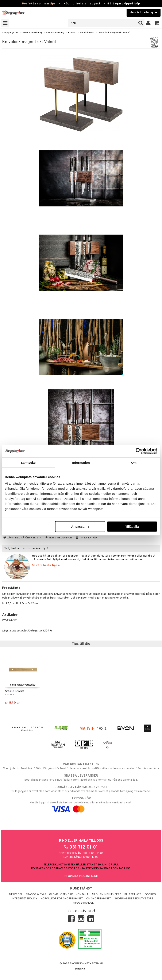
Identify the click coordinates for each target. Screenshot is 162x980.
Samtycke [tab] (28, 462)
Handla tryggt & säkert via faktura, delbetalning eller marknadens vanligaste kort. (81, 804)
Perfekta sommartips (39, 4)
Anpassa (80, 526)
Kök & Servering (55, 33)
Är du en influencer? (106, 895)
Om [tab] (134, 462)
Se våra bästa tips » (46, 565)
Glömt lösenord (61, 895)
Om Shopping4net (99, 899)
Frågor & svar (36, 895)
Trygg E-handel (82, 903)
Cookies (150, 895)
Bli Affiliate (133, 895)
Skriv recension (59, 538)
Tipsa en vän (87, 538)
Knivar (72, 33)
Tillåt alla (132, 526)
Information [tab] (81, 462)
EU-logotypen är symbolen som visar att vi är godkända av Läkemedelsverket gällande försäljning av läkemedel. (81, 789)
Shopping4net (10, 33)
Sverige (81, 970)
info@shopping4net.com (81, 876)
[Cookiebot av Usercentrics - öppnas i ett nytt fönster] (139, 451)
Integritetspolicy (25, 899)
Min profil (16, 895)
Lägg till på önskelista (23, 538)
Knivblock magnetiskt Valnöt (114, 33)
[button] (157, 23)
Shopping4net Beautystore (134, 899)
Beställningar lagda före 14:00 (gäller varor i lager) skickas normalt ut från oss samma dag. (81, 778)
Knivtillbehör (87, 33)
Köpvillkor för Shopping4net (62, 899)
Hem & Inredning (32, 33)
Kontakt (82, 895)
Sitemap (97, 964)
